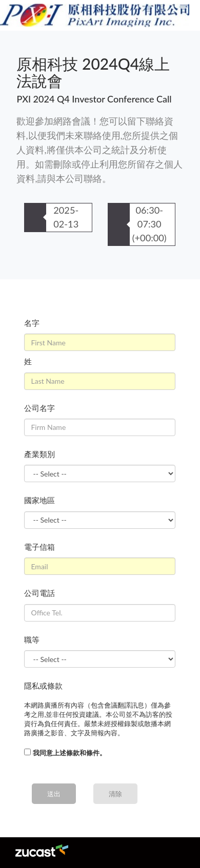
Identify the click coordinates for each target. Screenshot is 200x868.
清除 (115, 794)
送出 (54, 794)
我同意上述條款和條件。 (69, 753)
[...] (27, 752)
